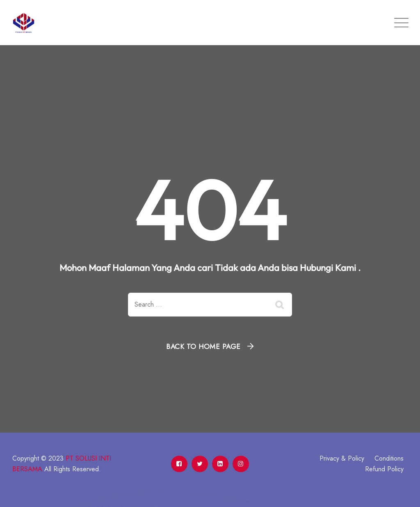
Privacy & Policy (342, 458)
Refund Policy (384, 469)
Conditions (389, 458)
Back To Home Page (203, 346)
